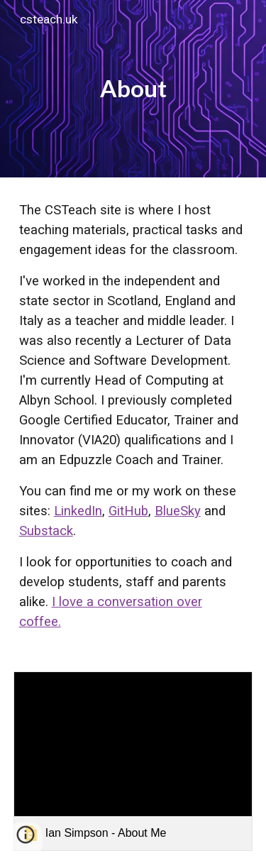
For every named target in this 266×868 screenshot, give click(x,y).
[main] (133, 89)
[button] (26, 840)
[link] (133, 761)
